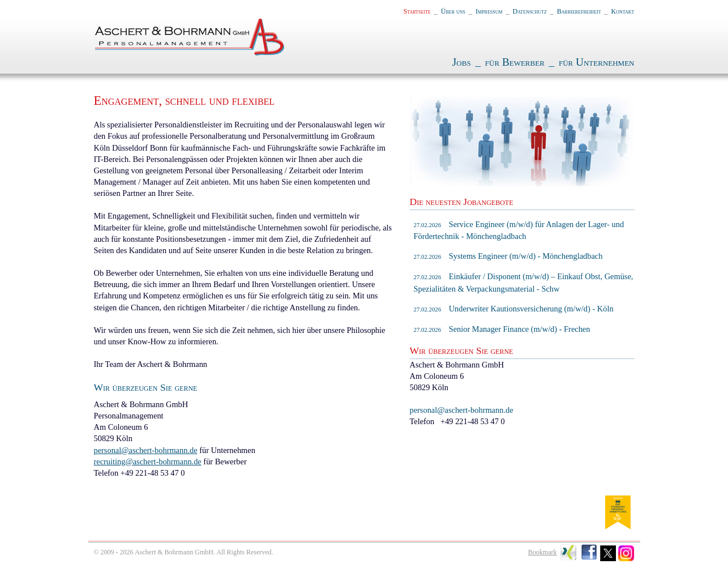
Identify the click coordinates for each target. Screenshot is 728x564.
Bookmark (543, 552)
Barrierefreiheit (579, 11)
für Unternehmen (597, 62)
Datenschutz (530, 11)
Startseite (417, 11)
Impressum (489, 11)
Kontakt (623, 11)
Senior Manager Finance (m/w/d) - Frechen (502, 329)
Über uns (453, 11)
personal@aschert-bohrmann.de (146, 450)
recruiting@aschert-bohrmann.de (148, 462)
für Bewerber (515, 62)
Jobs (462, 62)
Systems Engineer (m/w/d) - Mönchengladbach (508, 256)
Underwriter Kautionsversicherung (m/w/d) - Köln (514, 309)
